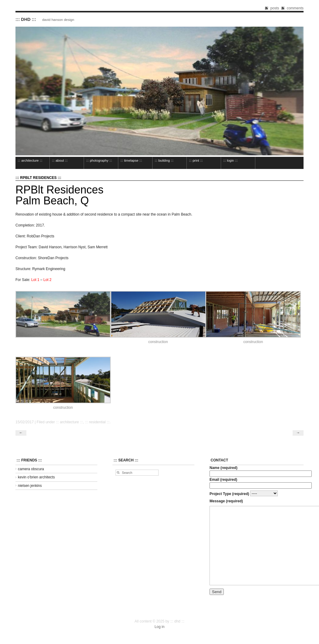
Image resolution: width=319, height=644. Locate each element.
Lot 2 (47, 280)
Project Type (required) (244, 494)
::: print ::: (196, 160)
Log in (160, 627)
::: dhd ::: (26, 19)
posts (275, 8)
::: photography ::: (99, 160)
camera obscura (31, 469)
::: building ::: (164, 160)
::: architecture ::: (30, 160)
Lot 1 (35, 280)
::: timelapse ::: (131, 160)
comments (295, 8)
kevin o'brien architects (36, 477)
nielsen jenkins (30, 486)
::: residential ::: (97, 422)
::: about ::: (60, 160)
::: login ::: (230, 160)
